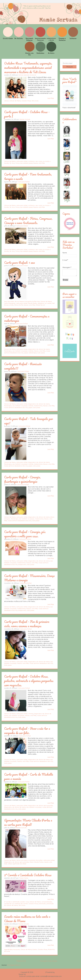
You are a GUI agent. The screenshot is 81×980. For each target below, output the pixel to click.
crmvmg (31, 714)
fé (10, 163)
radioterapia (33, 353)
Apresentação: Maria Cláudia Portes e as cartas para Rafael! (28, 822)
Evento (35, 949)
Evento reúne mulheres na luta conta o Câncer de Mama (27, 919)
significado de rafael (19, 864)
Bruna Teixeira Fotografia (23, 301)
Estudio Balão (32, 303)
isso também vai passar (20, 351)
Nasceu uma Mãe (39, 163)
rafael (10, 864)
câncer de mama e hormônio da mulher (29, 860)
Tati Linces (35, 101)
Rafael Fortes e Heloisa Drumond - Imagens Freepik (44, 974)
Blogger (58, 972)
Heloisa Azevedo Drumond (27, 75)
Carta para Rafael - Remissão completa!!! (23, 366)
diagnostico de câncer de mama (39, 349)
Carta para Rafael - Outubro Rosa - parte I (27, 114)
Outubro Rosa (26, 101)
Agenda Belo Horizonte (12, 949)
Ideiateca (41, 303)
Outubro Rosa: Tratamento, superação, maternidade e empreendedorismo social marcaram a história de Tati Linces (28, 68)
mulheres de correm (21, 904)
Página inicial (21, 961)
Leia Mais (51, 98)
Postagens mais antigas (49, 961)
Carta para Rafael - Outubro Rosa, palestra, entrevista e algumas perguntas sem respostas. (29, 681)
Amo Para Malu (9, 301)
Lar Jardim (48, 303)
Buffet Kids (36, 301)
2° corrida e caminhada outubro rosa (16, 902)
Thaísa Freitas (24, 878)
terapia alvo (22, 564)
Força (18, 163)
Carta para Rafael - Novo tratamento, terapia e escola (28, 176)
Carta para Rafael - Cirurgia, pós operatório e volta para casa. (25, 534)
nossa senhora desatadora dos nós (16, 407)
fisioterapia (8, 351)
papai (26, 353)
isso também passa (26, 163)
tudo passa (41, 353)
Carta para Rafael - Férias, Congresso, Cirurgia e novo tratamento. (28, 221)
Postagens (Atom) (14, 965)
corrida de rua (9, 904)
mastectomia (38, 406)
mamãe (31, 351)
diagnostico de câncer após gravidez (40, 805)
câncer (6, 101)
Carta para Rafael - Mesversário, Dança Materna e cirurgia (29, 578)
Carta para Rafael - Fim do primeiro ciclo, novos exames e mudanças (27, 624)
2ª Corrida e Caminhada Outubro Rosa (28, 875)
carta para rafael (22, 161)
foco (13, 163)
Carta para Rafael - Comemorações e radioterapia (27, 318)
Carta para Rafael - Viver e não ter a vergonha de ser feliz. (27, 731)
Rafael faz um (40, 305)
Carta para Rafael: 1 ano (20, 262)
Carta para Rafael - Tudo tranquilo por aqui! (29, 421)
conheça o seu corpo (35, 161)
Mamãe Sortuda (25, 119)
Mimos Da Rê (19, 305)
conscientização (47, 902)
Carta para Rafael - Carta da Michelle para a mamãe (29, 776)
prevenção (42, 904)
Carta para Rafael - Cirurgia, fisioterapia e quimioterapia (22, 479)
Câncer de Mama (15, 101)
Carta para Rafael (24, 182)
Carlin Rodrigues (10, 303)
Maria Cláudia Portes (36, 862)
